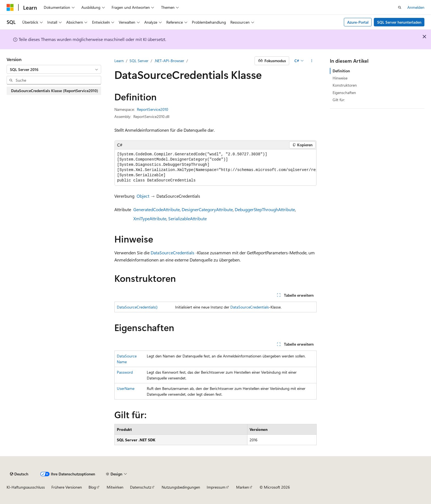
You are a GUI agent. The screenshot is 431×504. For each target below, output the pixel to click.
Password (125, 372)
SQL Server (139, 61)
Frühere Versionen (67, 487)
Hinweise (340, 78)
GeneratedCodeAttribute (157, 209)
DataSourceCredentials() (137, 307)
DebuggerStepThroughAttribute (265, 209)
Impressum (216, 487)
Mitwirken (115, 487)
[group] (215, 167)
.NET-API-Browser (169, 61)
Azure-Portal (358, 22)
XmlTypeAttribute (150, 218)
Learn (119, 61)
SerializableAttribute (187, 218)
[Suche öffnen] (400, 7)
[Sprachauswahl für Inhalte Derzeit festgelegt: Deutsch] (19, 474)
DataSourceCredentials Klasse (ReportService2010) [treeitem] (55, 91)
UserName (126, 388)
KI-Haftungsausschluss (26, 487)
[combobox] (54, 69)
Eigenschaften (344, 93)
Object (143, 196)
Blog (92, 487)
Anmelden (416, 7)
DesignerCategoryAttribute (207, 209)
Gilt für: (339, 100)
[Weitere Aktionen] (312, 61)
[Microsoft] (10, 7)
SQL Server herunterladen (399, 22)
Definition (341, 71)
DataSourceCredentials (172, 253)
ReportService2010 (153, 109)
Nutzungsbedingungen (181, 487)
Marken (243, 487)
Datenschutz (141, 487)
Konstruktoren (345, 85)
